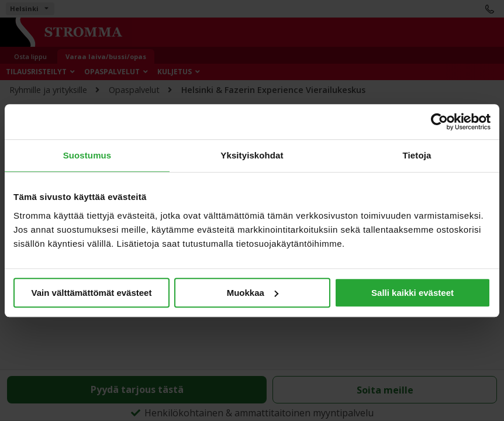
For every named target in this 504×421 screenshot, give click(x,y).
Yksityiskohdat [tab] (252, 155)
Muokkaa (253, 293)
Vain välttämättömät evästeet (92, 293)
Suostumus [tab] (87, 155)
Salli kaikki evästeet (412, 293)
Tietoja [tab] (417, 155)
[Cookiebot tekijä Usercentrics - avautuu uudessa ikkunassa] (439, 122)
